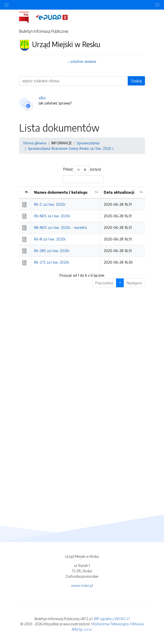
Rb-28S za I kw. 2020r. (52, 251)
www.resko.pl (82, 585)
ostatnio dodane (83, 61)
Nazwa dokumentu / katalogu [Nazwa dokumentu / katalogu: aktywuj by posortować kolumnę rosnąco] (61, 192)
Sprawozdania (88, 143)
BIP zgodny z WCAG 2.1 (112, 619)
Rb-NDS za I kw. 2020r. (52, 216)
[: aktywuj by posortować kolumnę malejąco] (25, 193)
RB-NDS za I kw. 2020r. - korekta (60, 227)
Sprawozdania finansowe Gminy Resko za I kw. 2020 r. (71, 148)
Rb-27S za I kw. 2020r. (52, 262)
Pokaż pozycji (82, 170)
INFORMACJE (62, 143)
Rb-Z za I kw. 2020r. (50, 204)
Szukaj (136, 81)
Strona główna (35, 143)
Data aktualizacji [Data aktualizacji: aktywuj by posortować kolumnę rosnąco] (119, 192)
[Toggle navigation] (157, 5)
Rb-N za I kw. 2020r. (50, 239)
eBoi (42, 98)
